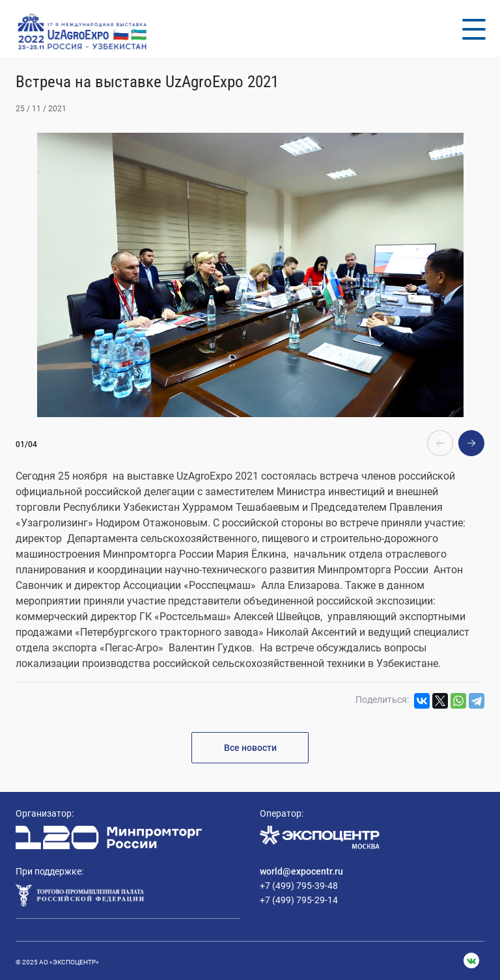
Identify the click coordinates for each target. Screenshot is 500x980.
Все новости (250, 748)
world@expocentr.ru (301, 872)
